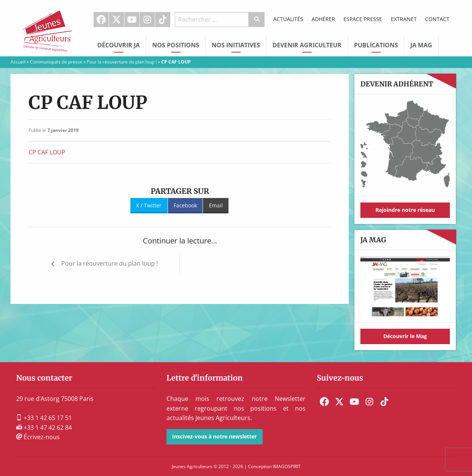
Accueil (18, 62)
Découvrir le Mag (405, 336)
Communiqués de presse (56, 62)
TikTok (163, 20)
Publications (376, 45)
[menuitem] (101, 20)
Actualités (288, 19)
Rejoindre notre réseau (405, 210)
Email (216, 205)
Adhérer (323, 19)
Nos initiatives (236, 45)
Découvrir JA (119, 45)
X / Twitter (149, 205)
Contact (437, 19)
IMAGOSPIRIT (287, 466)
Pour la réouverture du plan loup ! (122, 62)
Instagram (147, 20)
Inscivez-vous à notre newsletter (214, 436)
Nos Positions (176, 45)
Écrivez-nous (38, 437)
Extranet (404, 19)
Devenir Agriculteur (307, 45)
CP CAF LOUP (47, 152)
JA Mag (421, 45)
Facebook (101, 20)
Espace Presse (363, 19)
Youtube (132, 20)
